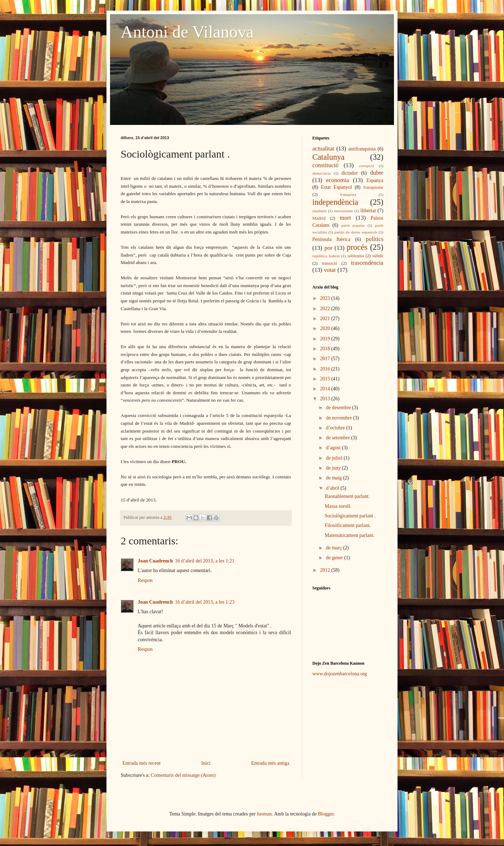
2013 (326, 399)
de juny (334, 468)
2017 (326, 359)
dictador (350, 173)
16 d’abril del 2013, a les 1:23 (205, 602)
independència (335, 202)
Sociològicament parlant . (350, 516)
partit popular (353, 225)
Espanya (375, 180)
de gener (335, 558)
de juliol (335, 458)
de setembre (338, 438)
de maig (334, 478)
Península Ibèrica (331, 239)
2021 (326, 318)
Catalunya (328, 157)
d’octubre (336, 428)
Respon (145, 580)
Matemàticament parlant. (350, 535)
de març (334, 548)
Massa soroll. (338, 506)
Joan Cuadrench (155, 561)
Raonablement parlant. (347, 496)
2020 (326, 328)
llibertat (368, 211)
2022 (326, 309)
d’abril (333, 488)
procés (357, 247)
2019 (326, 339)
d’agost (334, 448)
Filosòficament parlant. (348, 525)
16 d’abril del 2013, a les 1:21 (205, 561)
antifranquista (362, 149)
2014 (326, 389)
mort (345, 218)
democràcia (322, 173)
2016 (326, 369)
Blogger (326, 814)
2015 (326, 379)
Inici (206, 763)
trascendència (367, 263)
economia (337, 180)
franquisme (373, 187)
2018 (326, 349)
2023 (326, 298)
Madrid (319, 218)
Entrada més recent (141, 763)
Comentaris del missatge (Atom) (183, 775)
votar (330, 270)
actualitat (323, 149)
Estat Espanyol (336, 187)
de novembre (339, 418)
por (328, 248)
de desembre (339, 408)
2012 (326, 570)
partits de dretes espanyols (356, 232)
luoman (264, 814)
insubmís (319, 211)
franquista (348, 194)
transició (330, 263)
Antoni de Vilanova (187, 32)
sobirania (356, 256)
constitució (325, 165)
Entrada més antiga (270, 763)
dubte (377, 173)
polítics (375, 239)
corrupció (366, 166)
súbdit (378, 256)
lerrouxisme (343, 211)
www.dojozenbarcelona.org (340, 674)
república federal (326, 256)
